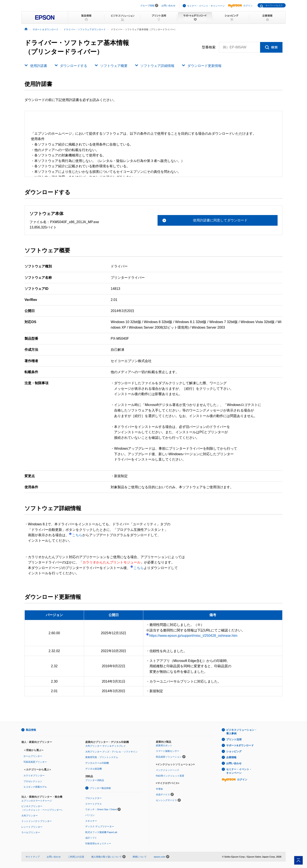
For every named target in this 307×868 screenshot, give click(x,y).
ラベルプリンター (31, 832)
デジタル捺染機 (93, 769)
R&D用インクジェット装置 (170, 776)
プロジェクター (93, 798)
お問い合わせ (168, 6)
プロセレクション (33, 781)
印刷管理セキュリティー (98, 843)
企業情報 (231, 757)
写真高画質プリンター (35, 762)
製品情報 (31, 730)
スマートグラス (93, 804)
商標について (140, 857)
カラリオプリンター (34, 776)
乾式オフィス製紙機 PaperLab (101, 832)
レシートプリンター (32, 827)
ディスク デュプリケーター (100, 826)
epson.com (159, 857)
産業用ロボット (164, 745)
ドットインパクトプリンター (37, 821)
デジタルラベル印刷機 (97, 763)
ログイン (240, 6)
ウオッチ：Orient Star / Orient (101, 809)
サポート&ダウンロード (240, 745)
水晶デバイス (163, 794)
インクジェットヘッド (168, 770)
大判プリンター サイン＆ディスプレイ (106, 746)
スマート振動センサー (168, 751)
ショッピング (234, 751)
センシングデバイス (166, 800)
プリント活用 (234, 739)
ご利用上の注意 (76, 857)
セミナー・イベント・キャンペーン (206, 6)
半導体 (159, 789)
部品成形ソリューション (169, 757)
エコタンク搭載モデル (35, 787)
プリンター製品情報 (100, 788)
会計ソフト (91, 838)
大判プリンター (30, 816)
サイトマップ (33, 857)
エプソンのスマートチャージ (37, 801)
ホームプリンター (33, 756)
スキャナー (91, 821)
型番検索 (209, 47)
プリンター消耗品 (95, 780)
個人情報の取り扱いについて (108, 857)
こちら (76, 535)
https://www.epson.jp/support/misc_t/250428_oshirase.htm (192, 636)
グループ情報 (147, 6)
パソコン (90, 815)
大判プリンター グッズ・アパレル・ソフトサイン (111, 752)
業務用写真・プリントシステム (102, 757)
